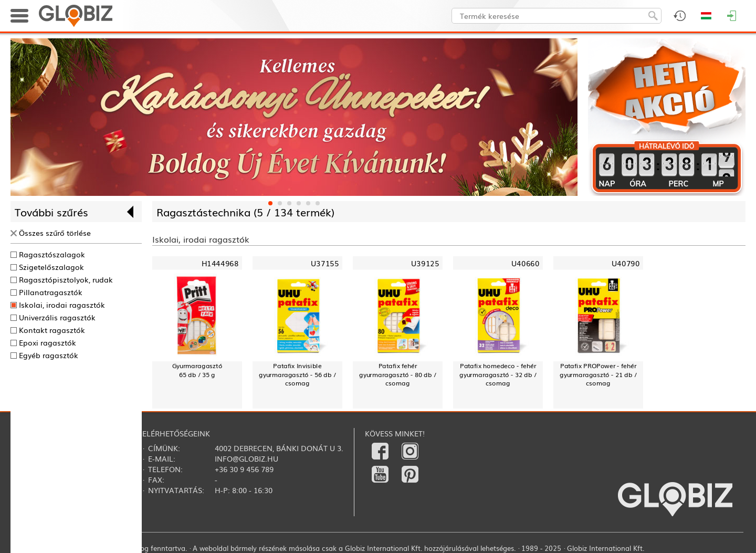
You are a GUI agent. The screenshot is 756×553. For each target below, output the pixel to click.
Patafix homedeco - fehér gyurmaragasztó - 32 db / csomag (498, 374)
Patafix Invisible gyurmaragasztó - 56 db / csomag (297, 374)
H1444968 (220, 263)
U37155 (325, 263)
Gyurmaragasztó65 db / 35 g (197, 370)
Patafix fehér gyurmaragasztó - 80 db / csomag (398, 374)
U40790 (626, 263)
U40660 (525, 263)
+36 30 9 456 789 (244, 469)
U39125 (425, 263)
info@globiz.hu (246, 458)
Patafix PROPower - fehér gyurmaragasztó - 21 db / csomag (598, 374)
